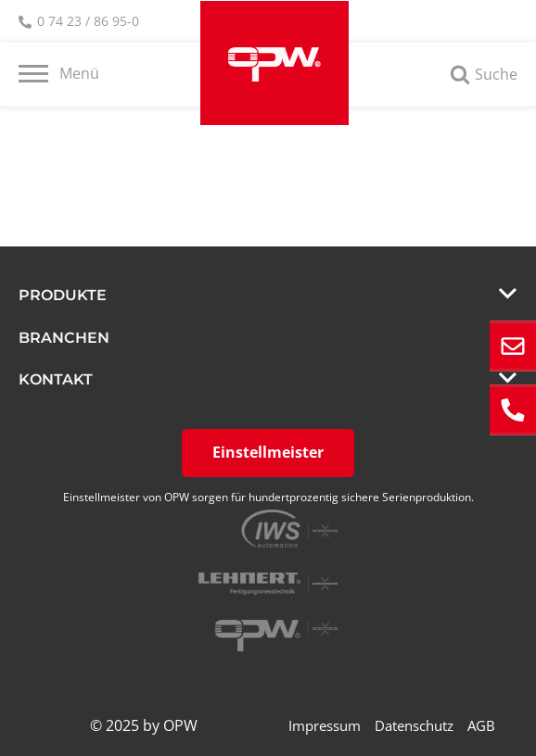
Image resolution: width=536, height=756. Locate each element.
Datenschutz (414, 725)
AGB (481, 725)
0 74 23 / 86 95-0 (79, 22)
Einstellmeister (268, 452)
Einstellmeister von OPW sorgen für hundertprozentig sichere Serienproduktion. (268, 497)
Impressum (325, 725)
